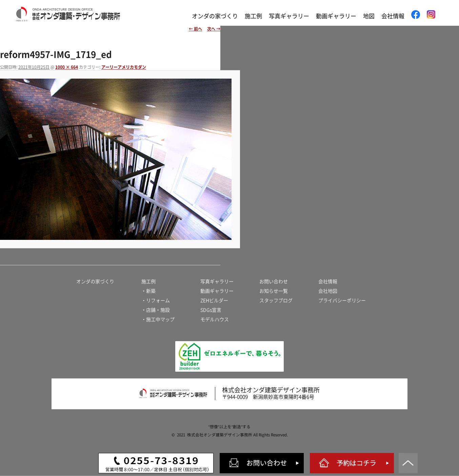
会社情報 (393, 16)
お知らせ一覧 (274, 291)
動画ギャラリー (336, 16)
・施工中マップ (158, 319)
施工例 (253, 16)
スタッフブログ (276, 301)
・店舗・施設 (156, 310)
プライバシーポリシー (342, 301)
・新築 (148, 291)
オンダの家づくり (215, 16)
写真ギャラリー (289, 16)
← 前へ (195, 29)
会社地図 (328, 291)
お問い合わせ (274, 282)
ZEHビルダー (214, 301)
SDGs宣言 (211, 310)
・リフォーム (156, 301)
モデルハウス (215, 319)
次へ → (214, 29)
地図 (369, 16)
